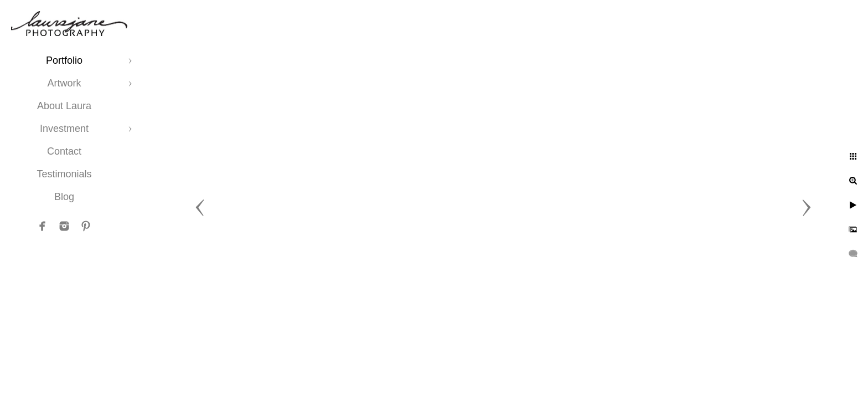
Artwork (64, 83)
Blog (64, 197)
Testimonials (64, 174)
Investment (64, 129)
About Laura (64, 106)
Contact (64, 151)
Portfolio (64, 60)
